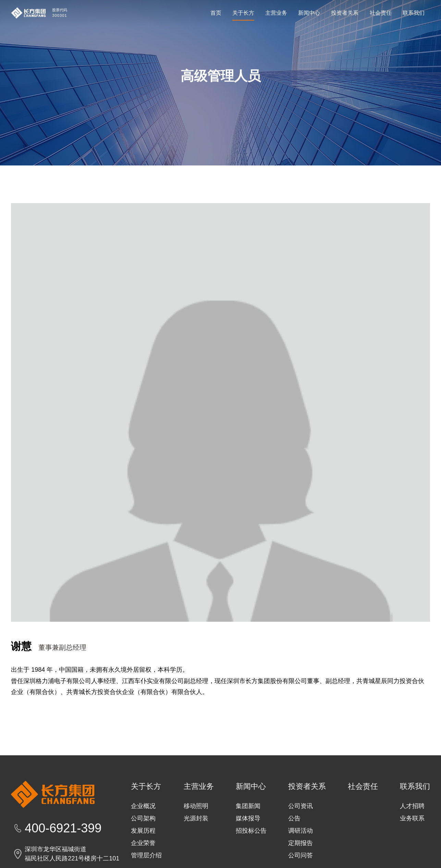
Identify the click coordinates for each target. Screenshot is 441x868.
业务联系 (412, 849)
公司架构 (143, 849)
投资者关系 (345, 13)
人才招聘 (412, 836)
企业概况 (143, 836)
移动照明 (196, 836)
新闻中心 (309, 13)
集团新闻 (248, 836)
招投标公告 (251, 861)
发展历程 (143, 861)
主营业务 (276, 13)
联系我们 (414, 13)
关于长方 (243, 13)
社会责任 (381, 13)
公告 (294, 849)
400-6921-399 (63, 859)
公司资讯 (301, 836)
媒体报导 (248, 849)
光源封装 (196, 849)
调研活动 (301, 861)
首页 (216, 13)
